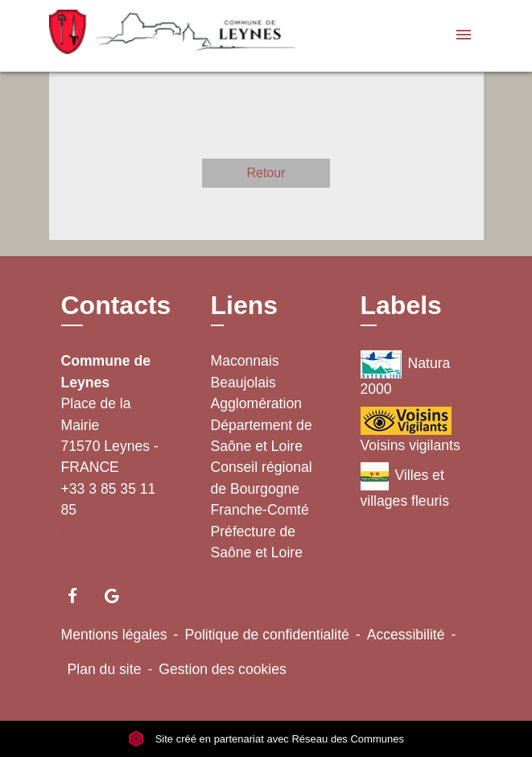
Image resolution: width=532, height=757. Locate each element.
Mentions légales (114, 635)
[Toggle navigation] (464, 36)
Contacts (116, 305)
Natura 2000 (406, 374)
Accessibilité (406, 635)
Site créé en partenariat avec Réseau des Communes (266, 739)
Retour (266, 173)
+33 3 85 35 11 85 (109, 499)
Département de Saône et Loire (262, 436)
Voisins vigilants (410, 430)
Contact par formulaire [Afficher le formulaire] (101, 544)
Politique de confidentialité (266, 635)
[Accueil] (150, 36)
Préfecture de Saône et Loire (257, 542)
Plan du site (105, 669)
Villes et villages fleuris (405, 486)
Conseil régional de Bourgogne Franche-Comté (262, 488)
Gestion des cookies (222, 669)
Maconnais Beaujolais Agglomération (256, 382)
